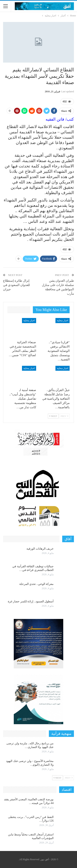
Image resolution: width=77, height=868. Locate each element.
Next (53, 416)
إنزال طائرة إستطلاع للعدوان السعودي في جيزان (17, 285)
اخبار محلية (63, 320)
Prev (64, 416)
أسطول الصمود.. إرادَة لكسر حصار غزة (31, 601)
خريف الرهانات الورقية (40, 549)
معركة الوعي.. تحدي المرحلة (37, 584)
